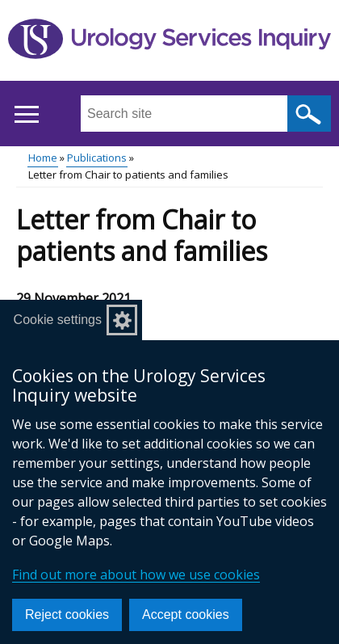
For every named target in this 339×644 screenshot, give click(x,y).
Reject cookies (67, 615)
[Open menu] (26, 114)
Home (43, 158)
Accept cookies (186, 615)
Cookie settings (58, 320)
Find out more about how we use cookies (136, 575)
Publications (97, 158)
